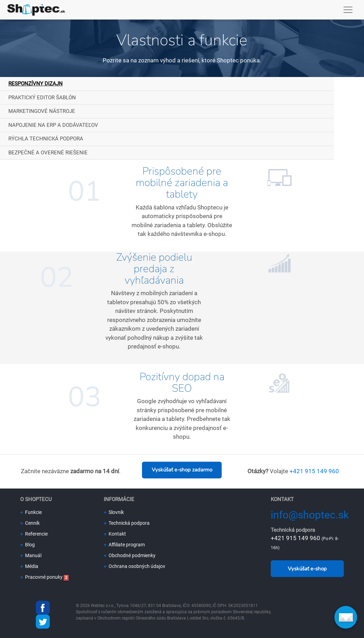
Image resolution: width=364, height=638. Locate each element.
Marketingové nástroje (42, 111)
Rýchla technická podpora (46, 139)
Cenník (30, 523)
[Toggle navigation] (348, 10)
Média (29, 566)
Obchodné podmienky (130, 555)
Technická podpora (127, 523)
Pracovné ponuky (41, 577)
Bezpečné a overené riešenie (48, 153)
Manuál (31, 555)
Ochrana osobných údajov (134, 566)
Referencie (34, 534)
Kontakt (115, 534)
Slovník (114, 512)
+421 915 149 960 (314, 471)
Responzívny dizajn (35, 84)
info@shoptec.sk (310, 515)
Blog (27, 545)
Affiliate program (124, 545)
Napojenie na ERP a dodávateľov (53, 125)
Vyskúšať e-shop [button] (307, 569)
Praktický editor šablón (42, 98)
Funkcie (31, 512)
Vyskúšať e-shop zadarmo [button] (182, 470)
